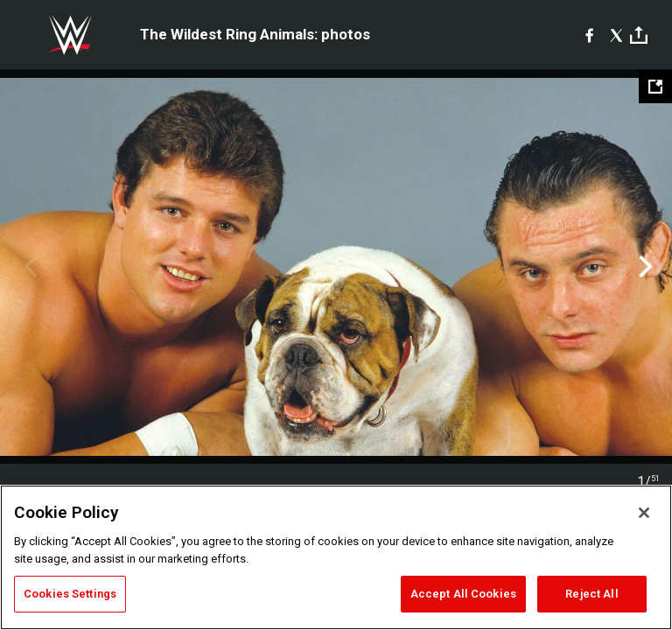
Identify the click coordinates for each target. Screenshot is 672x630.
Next (644, 267)
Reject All (591, 594)
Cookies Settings (70, 594)
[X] (616, 35)
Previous (28, 267)
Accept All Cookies (463, 594)
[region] (336, 557)
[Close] (644, 513)
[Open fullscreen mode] (655, 87)
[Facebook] (589, 35)
